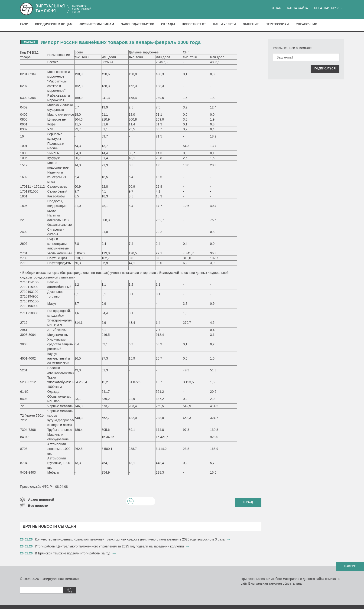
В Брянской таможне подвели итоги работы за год (73, 553)
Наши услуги (224, 24)
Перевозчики (277, 24)
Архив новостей (41, 500)
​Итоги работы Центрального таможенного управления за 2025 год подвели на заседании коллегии (109, 546)
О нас (276, 8)
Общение (251, 24)
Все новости (38, 506)
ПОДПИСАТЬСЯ (325, 69)
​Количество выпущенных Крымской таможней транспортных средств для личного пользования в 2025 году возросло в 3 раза (130, 539)
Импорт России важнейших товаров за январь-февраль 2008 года (121, 42)
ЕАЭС (24, 24)
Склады (168, 24)
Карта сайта (298, 8)
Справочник (306, 24)
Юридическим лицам (54, 24)
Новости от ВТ (194, 24)
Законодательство (138, 24)
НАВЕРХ (350, 566)
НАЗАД (248, 503)
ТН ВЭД (32, 52)
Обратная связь (328, 8)
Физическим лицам (97, 24)
